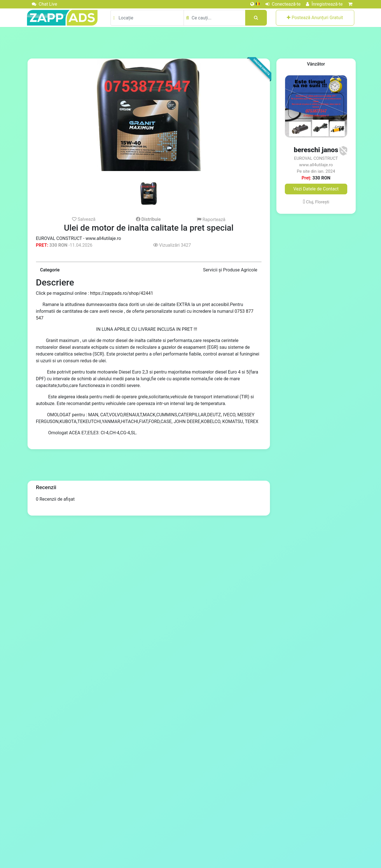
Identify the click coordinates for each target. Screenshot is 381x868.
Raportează (211, 220)
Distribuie (148, 219)
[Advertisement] (191, 42)
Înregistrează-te (324, 4)
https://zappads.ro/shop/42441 (121, 293)
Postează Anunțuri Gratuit (315, 18)
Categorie (50, 270)
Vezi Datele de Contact (316, 189)
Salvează (84, 219)
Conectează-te (283, 4)
